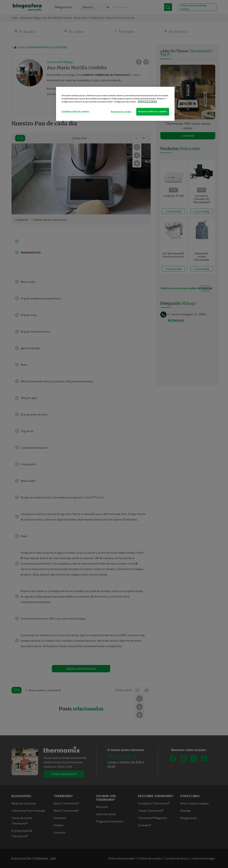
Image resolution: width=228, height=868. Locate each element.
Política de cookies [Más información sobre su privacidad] (147, 102)
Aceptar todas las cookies (153, 112)
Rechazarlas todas (121, 112)
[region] (115, 104)
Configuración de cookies (75, 111)
